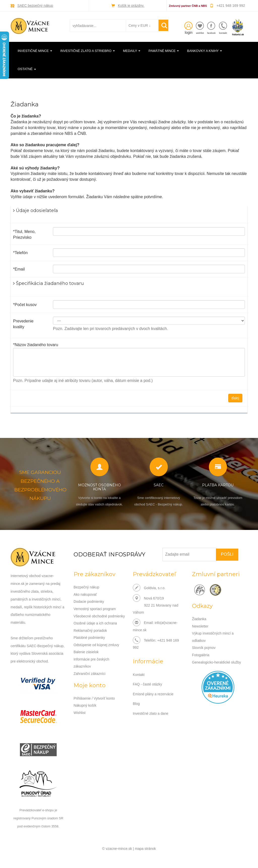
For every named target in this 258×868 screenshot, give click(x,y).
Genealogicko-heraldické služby (217, 661)
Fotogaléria (201, 654)
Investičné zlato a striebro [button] (88, 51)
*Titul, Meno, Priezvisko (24, 234)
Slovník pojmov (204, 647)
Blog (136, 703)
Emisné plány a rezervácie (153, 693)
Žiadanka (199, 619)
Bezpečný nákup (87, 587)
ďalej (235, 398)
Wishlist (80, 717)
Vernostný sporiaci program (95, 608)
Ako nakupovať (85, 594)
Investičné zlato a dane (151, 712)
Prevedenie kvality (23, 324)
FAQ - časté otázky (148, 684)
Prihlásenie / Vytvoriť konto (95, 703)
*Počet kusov (25, 304)
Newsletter (200, 626)
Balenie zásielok (86, 658)
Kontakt (139, 674)
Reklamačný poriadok (91, 637)
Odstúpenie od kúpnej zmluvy (97, 651)
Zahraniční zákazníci (90, 679)
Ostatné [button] (27, 69)
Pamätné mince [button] (164, 51)
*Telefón (20, 252)
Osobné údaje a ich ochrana (96, 630)
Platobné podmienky (90, 644)
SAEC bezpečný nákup (36, 6)
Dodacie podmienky (89, 601)
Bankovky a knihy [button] (204, 51)
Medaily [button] (132, 51)
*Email (19, 269)
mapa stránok (146, 848)
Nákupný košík (85, 710)
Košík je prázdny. (131, 6)
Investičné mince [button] (35, 51)
